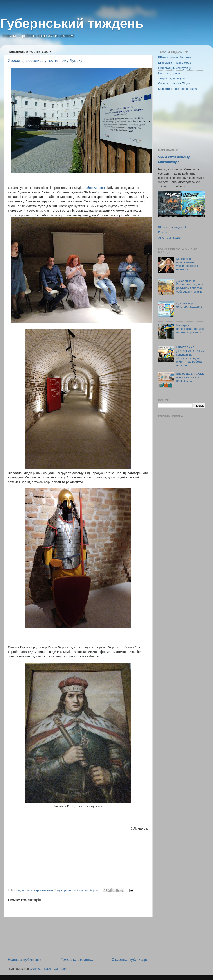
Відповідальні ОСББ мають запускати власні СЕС (190, 377)
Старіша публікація (130, 959)
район (68, 890)
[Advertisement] (78, 937)
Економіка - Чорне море (175, 63)
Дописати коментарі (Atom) (49, 969)
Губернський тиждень (72, 23)
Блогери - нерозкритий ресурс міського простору (190, 329)
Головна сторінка (77, 959)
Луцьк (59, 890)
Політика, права (169, 73)
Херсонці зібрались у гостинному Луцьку (45, 61)
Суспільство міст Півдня (175, 83)
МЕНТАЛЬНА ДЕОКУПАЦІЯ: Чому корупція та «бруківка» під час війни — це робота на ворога (190, 356)
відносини (25, 890)
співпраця (81, 890)
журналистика (43, 890)
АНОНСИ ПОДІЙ (170, 238)
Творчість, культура (171, 78)
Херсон (94, 890)
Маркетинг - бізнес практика (177, 89)
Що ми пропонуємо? (172, 227)
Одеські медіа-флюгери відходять (189, 305)
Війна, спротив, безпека (174, 57)
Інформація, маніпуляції (175, 68)
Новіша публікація (25, 959)
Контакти (164, 232)
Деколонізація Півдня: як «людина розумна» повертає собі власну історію (190, 286)
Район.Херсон (94, 188)
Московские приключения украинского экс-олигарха (187, 264)
